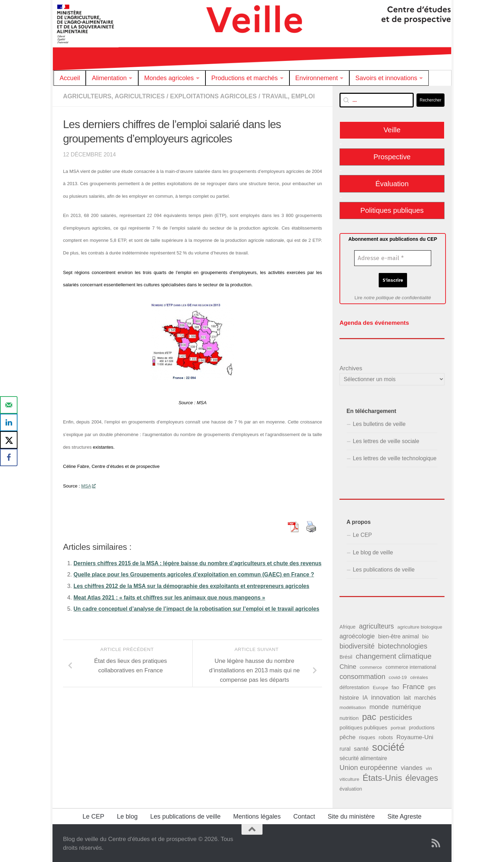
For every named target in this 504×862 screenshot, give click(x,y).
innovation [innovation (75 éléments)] (386, 696)
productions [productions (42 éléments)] (422, 727)
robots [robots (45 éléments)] (386, 737)
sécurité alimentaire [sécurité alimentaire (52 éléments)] (363, 758)
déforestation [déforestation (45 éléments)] (354, 687)
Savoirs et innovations (386, 78)
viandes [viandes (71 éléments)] (412, 767)
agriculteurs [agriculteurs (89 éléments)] (376, 625)
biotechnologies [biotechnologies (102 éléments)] (403, 645)
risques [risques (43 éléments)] (367, 737)
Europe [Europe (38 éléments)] (380, 687)
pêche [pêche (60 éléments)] (348, 737)
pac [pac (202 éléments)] (369, 716)
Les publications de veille (384, 569)
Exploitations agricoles (218, 96)
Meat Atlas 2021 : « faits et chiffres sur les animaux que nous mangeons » (173, 629)
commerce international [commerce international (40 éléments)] (411, 666)
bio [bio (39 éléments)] (425, 636)
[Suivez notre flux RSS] (436, 842)
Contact (304, 816)
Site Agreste (404, 816)
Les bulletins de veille (379, 423)
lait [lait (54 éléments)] (407, 696)
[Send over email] (9, 405)
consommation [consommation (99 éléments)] (362, 676)
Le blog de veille (373, 552)
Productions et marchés (245, 78)
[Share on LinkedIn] (9, 422)
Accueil (70, 78)
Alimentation (109, 78)
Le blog (127, 816)
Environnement (317, 78)
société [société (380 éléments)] (388, 746)
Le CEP (362, 534)
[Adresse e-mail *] (393, 258)
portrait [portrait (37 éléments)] (398, 727)
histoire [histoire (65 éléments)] (349, 696)
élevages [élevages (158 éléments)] (422, 777)
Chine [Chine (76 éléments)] (348, 666)
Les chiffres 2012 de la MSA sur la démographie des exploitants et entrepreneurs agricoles (196, 617)
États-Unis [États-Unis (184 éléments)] (382, 777)
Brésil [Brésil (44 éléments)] (346, 656)
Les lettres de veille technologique (395, 458)
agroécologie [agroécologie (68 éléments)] (357, 636)
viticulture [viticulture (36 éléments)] (349, 779)
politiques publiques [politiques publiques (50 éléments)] (363, 727)
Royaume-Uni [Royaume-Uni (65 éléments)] (415, 736)
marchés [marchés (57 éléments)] (425, 696)
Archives (351, 368)
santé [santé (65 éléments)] (361, 748)
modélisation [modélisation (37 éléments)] (353, 707)
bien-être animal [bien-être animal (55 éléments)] (399, 636)
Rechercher (430, 100)
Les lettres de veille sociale (386, 440)
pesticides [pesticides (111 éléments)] (396, 717)
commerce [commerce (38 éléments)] (371, 667)
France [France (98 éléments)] (414, 686)
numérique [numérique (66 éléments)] (406, 706)
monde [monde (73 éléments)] (379, 706)
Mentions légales (257, 816)
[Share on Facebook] (9, 457)
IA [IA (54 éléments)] (365, 696)
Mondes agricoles (169, 78)
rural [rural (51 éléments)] (345, 748)
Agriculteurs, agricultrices (115, 96)
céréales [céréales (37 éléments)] (419, 677)
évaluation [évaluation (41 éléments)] (351, 788)
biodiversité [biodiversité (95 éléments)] (357, 645)
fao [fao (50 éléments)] (395, 686)
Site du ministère (351, 816)
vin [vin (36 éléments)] (429, 768)
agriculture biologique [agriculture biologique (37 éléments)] (420, 626)
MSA (88, 494)
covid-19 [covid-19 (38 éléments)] (398, 677)
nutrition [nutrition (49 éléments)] (349, 717)
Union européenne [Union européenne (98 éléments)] (369, 767)
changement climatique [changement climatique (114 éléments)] (394, 655)
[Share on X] (9, 440)
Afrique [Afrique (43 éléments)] (348, 626)
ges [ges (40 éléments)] (432, 687)
